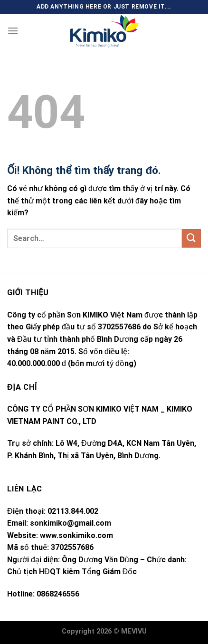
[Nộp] (191, 238)
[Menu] (13, 31)
